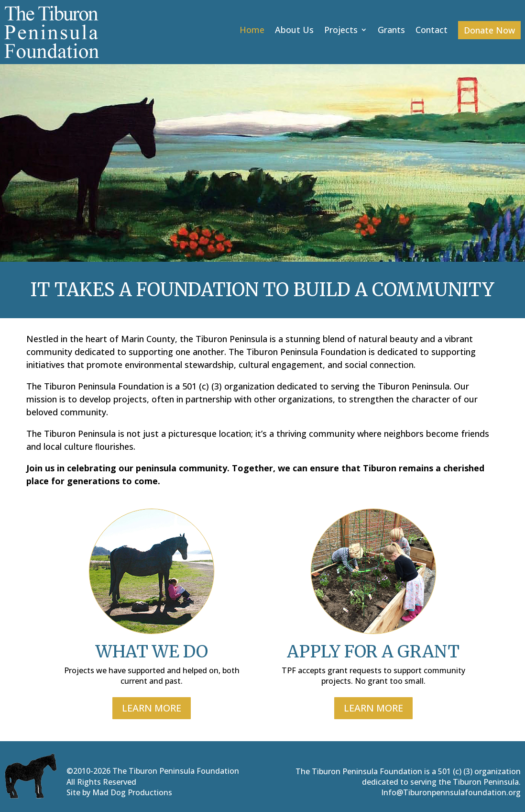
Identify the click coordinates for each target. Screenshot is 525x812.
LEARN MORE (152, 708)
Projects (341, 31)
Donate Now (489, 30)
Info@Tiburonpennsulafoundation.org (451, 792)
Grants (391, 31)
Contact (432, 31)
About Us (294, 31)
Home (252, 31)
